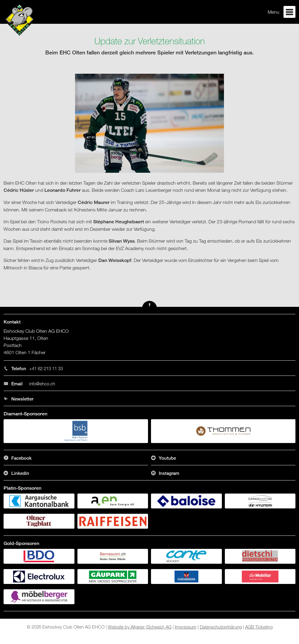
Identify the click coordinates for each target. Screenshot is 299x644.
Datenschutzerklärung (221, 627)
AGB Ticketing (259, 627)
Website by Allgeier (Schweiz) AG (140, 627)
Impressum (186, 627)
